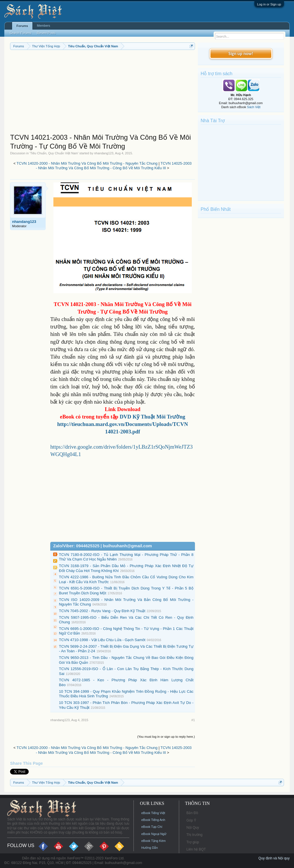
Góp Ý (191, 820)
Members (44, 26)
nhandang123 (104, 153)
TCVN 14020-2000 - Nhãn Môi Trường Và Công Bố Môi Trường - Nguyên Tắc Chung (87, 163)
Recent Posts (46, 33)
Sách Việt (254, 107)
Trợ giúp (193, 842)
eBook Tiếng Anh (153, 820)
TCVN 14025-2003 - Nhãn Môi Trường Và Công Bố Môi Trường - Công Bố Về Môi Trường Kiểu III (114, 166)
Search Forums (20, 33)
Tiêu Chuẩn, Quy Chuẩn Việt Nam (54, 153)
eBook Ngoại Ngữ (154, 834)
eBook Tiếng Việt (153, 813)
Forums (22, 26)
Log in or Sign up (269, 4)
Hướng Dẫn (149, 848)
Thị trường (194, 835)
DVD (153, 417)
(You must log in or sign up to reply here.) (166, 737)
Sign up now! (241, 53)
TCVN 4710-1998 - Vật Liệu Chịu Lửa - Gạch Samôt (102, 640)
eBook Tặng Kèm (153, 841)
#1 (193, 720)
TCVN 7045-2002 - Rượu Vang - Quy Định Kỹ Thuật (102, 611)
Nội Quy (193, 828)
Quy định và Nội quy (274, 858)
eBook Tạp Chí (152, 827)
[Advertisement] (102, 93)
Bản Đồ (192, 813)
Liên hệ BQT (196, 849)
